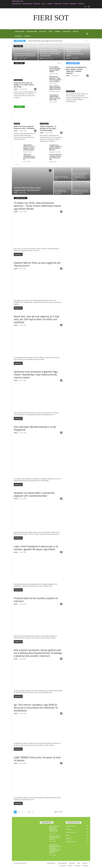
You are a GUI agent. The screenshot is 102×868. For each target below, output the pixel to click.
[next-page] (17, 165)
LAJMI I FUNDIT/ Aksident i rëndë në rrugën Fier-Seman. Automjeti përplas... (29, 147)
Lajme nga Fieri (16, 4)
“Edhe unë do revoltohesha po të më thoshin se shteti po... (29, 157)
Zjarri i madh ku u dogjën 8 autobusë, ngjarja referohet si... (56, 88)
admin (16, 58)
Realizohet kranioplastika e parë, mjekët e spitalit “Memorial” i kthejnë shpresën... (76, 70)
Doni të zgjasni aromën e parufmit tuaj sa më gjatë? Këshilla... (55, 69)
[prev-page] (15, 165)
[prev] (85, 41)
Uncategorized (18, 80)
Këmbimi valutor (71, 842)
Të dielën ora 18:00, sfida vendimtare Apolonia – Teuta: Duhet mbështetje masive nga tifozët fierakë (37, 206)
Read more (18, 254)
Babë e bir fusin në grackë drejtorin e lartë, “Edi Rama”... (25, 127)
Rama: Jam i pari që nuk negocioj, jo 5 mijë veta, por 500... (63, 178)
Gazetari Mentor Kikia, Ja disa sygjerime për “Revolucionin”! (45, 41)
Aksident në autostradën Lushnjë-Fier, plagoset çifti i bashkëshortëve (81, 192)
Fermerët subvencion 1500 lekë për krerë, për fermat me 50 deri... (56, 157)
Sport (44, 4)
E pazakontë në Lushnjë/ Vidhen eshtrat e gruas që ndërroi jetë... (55, 97)
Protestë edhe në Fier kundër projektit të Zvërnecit (36, 600)
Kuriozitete (58, 4)
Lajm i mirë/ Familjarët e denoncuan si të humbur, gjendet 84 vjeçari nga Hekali (36, 548)
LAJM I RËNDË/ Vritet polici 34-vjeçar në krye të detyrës (37, 759)
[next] (87, 41)
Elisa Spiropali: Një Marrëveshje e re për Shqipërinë (61, 192)
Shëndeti (50, 4)
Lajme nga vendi (27, 4)
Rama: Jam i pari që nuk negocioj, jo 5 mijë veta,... (55, 837)
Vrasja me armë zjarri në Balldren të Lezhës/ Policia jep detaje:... (24, 85)
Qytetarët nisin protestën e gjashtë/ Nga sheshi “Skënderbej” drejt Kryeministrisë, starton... (55, 849)
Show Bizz (81, 4)
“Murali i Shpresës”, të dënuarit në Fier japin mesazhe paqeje (48, 128)
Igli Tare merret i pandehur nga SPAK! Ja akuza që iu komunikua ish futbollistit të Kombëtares (36, 708)
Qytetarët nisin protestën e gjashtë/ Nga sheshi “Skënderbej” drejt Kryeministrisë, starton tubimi (76, 52)
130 (29, 812)
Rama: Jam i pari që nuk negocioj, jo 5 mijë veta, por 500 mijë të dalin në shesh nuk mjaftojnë (50, 53)
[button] (87, 34)
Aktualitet (37, 4)
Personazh (73, 4)
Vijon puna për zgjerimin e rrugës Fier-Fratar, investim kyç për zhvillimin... (55, 79)
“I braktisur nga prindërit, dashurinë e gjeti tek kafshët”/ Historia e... (56, 147)
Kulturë (65, 4)
